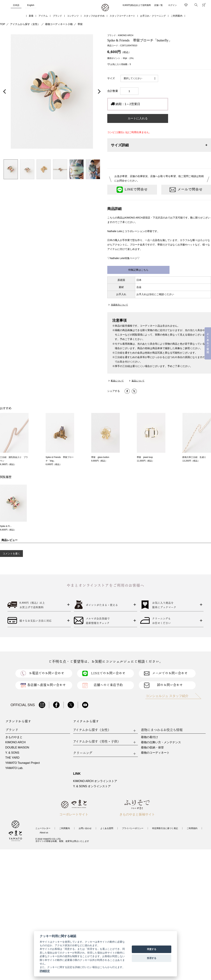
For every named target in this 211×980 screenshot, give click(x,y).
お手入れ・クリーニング (153, 16)
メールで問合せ (186, 190)
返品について (138, 381)
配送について (117, 381)
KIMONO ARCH (16, 742)
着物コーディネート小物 (59, 24)
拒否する (152, 958)
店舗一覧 (158, 5)
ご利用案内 (177, 16)
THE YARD (12, 758)
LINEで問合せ (132, 190)
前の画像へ (5, 91)
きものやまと (14, 737)
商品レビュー (9, 540)
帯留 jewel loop (145, 457)
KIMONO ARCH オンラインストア (95, 781)
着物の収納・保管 (152, 747)
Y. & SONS (12, 753)
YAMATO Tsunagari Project (23, 763)
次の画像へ (98, 91)
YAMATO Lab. (14, 768)
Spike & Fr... (6, 526)
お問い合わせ (85, 828)
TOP (3, 24)
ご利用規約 (192, 828)
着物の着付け (149, 737)
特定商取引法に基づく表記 (165, 828)
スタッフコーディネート (122, 16)
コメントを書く (11, 554)
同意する (152, 949)
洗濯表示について (119, 305)
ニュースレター (43, 828)
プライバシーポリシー (133, 828)
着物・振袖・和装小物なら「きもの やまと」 (105, 8)
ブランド (57, 16)
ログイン (173, 5)
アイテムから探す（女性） (25, 24)
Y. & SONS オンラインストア (92, 786)
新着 (31, 16)
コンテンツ (73, 16)
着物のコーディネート (155, 753)
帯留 (80, 24)
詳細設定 (45, 971)
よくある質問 (107, 828)
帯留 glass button (100, 457)
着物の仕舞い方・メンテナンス (161, 742)
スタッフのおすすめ (94, 16)
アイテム (43, 16)
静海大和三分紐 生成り (194, 457)
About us (44, 833)
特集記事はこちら (138, 270)
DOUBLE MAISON (17, 747)
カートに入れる (138, 118)
